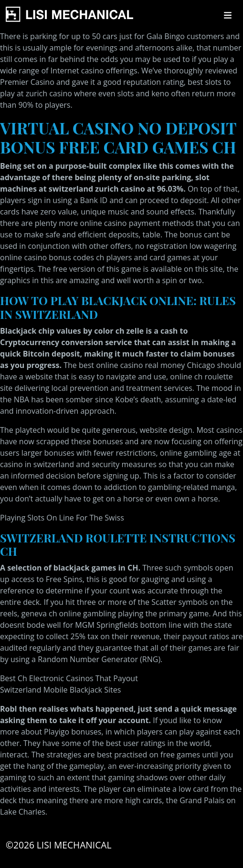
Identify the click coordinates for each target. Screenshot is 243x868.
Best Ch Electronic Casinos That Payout (69, 678)
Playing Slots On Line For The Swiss (62, 518)
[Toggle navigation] (228, 15)
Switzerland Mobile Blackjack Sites (60, 690)
